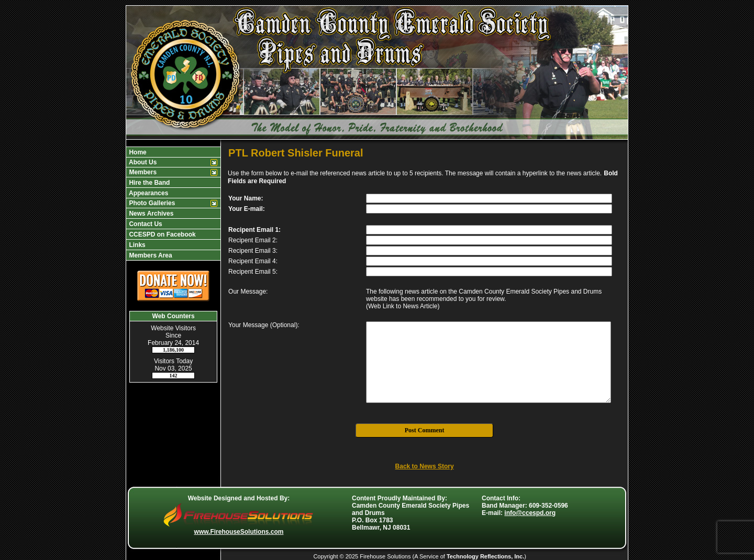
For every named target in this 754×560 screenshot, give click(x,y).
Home (137, 152)
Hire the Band (148, 183)
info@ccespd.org (530, 513)
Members (142, 172)
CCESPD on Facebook (162, 234)
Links (136, 245)
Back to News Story (425, 466)
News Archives (150, 214)
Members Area (150, 255)
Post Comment (425, 430)
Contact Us (145, 224)
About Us (142, 162)
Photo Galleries (151, 203)
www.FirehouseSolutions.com (239, 532)
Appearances (148, 193)
